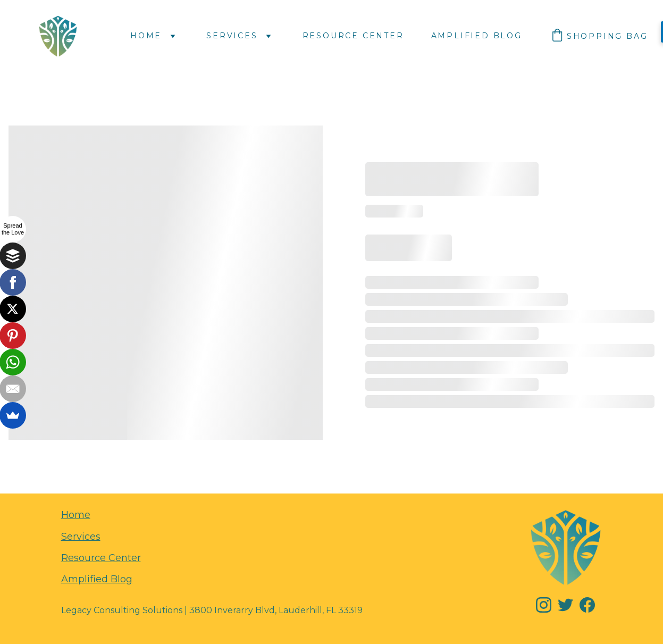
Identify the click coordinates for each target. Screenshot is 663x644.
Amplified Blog (477, 36)
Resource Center (353, 36)
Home (146, 36)
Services (232, 36)
